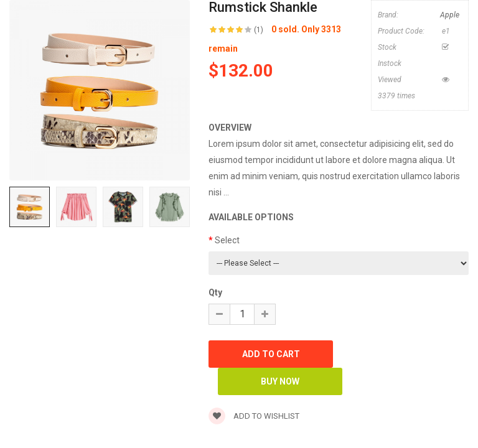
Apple (450, 15)
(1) (259, 30)
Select (227, 240)
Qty (215, 292)
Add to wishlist (254, 416)
